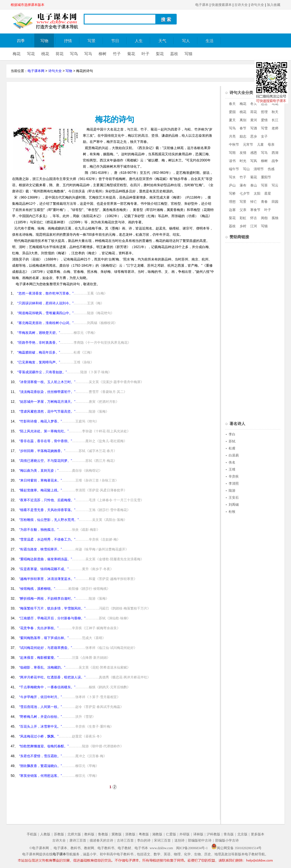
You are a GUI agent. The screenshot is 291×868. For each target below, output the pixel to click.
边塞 (232, 210)
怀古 (254, 218)
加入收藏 (274, 5)
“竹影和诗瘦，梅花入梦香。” (40, 421)
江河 (254, 226)
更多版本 (258, 834)
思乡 (254, 136)
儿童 (260, 145)
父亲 (243, 210)
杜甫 (232, 448)
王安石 (234, 498)
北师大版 (74, 834)
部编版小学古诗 (227, 840)
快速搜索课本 (222, 5)
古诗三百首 (125, 840)
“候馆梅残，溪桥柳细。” (37, 589)
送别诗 (179, 840)
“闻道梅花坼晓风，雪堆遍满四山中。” (46, 313)
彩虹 (243, 218)
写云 (275, 185)
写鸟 (74, 54)
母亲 (271, 145)
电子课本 (202, 5)
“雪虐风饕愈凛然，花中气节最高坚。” (47, 411)
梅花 (17, 54)
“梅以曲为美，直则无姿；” (39, 471)
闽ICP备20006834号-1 (192, 848)
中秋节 (234, 145)
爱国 (232, 112)
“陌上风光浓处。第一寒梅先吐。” (44, 431)
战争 (275, 161)
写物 (44, 41)
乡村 (243, 226)
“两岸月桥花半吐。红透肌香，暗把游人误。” (52, 677)
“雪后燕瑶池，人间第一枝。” (40, 707)
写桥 (232, 194)
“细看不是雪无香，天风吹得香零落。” (47, 510)
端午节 (234, 169)
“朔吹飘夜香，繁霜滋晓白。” (40, 766)
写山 (246, 169)
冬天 (254, 104)
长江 (275, 120)
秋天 (275, 112)
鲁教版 (103, 834)
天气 (162, 41)
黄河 (254, 120)
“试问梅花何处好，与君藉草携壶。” (46, 648)
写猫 (188, 54)
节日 (115, 41)
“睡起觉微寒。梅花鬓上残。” (40, 490)
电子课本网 (36, 71)
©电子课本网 (39, 848)
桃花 (45, 54)
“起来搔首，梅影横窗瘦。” (39, 658)
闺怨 (264, 218)
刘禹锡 (234, 505)
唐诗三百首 (78, 840)
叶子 (145, 54)
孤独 (275, 218)
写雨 (232, 153)
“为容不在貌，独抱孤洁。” (39, 530)
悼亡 (254, 202)
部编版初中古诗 (200, 840)
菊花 (131, 54)
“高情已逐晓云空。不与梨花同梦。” (46, 461)
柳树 (103, 54)
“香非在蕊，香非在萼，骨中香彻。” (46, 441)
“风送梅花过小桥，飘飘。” (39, 736)
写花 (31, 54)
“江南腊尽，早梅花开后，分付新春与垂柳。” (52, 618)
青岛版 (229, 834)
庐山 (232, 185)
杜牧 (232, 512)
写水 (232, 177)
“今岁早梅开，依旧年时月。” (40, 697)
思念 (264, 104)
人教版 (45, 834)
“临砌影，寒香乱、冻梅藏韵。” (42, 667)
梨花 (160, 54)
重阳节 (266, 177)
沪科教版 (213, 834)
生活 (210, 41)
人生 (139, 41)
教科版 (89, 834)
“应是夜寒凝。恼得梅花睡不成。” (44, 569)
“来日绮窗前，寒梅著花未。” (40, 480)
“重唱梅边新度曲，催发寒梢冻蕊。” (46, 559)
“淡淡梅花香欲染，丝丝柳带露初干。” (47, 392)
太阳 (257, 194)
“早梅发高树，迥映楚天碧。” (39, 333)
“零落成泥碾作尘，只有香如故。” (42, 372)
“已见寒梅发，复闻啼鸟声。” (39, 362)
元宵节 (248, 145)
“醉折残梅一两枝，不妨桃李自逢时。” (47, 599)
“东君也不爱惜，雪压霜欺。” (40, 756)
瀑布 (243, 185)
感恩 (254, 153)
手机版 (32, 834)
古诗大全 (241, 5)
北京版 (242, 834)
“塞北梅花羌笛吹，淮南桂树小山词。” (46, 323)
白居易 (234, 455)
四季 (21, 41)
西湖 (275, 153)
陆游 (232, 491)
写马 (88, 54)
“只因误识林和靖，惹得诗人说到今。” (46, 303)
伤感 (271, 169)
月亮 (232, 136)
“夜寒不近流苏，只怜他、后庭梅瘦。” (47, 500)
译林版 (198, 834)
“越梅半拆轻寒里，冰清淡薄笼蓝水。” (47, 579)
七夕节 (245, 194)
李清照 (234, 484)
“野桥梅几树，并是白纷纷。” (40, 717)
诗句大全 (257, 5)
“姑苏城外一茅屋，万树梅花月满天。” (47, 402)
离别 (243, 120)
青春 (264, 202)
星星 (268, 194)
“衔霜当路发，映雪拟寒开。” (40, 549)
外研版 (185, 834)
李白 (232, 434)
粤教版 (144, 834)
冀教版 (117, 834)
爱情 (264, 120)
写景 (92, 41)
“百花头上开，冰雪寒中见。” (40, 727)
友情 (243, 153)
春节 (243, 128)
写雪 (264, 128)
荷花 (60, 54)
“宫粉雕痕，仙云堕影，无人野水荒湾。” (49, 520)
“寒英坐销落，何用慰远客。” (40, 776)
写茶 (264, 185)
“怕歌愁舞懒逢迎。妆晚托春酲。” (44, 746)
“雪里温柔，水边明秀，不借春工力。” (47, 539)
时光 (243, 161)
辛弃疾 (234, 476)
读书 (232, 161)
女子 (264, 136)
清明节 (259, 169)
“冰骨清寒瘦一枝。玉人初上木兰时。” (47, 382)
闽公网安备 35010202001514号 (236, 848)
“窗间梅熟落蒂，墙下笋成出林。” (44, 638)
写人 (186, 41)
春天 (232, 104)
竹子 (117, 54)
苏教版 (59, 834)
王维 (232, 469)
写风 (254, 161)
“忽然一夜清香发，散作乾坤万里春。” (46, 293)
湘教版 (157, 834)
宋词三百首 (162, 840)
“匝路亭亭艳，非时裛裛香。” (39, 343)
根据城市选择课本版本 (28, 5)
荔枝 (174, 54)
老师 (275, 128)
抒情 (68, 41)
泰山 (254, 185)
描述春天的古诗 (101, 840)
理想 (232, 202)
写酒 (254, 128)
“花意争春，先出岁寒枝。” (39, 628)
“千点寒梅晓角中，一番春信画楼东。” (47, 687)
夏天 (232, 120)
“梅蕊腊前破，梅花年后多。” (39, 352)
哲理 (264, 112)
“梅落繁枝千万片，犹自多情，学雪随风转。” (52, 608)
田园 (275, 202)
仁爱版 (171, 834)
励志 (243, 136)
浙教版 (130, 834)
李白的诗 (144, 840)
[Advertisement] (113, 99)
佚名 (232, 462)
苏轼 (232, 441)
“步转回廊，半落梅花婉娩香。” (42, 451)
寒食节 (255, 210)
